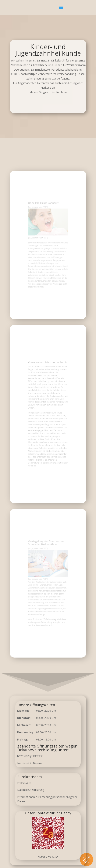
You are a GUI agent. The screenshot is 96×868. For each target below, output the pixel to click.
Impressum (24, 783)
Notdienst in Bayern (29, 763)
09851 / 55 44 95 (48, 857)
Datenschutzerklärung (31, 790)
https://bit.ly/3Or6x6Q (30, 756)
